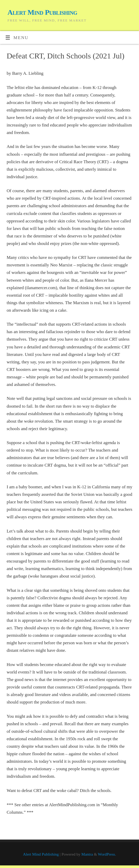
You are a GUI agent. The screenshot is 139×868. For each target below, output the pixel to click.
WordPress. (107, 854)
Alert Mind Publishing (42, 12)
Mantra (87, 854)
